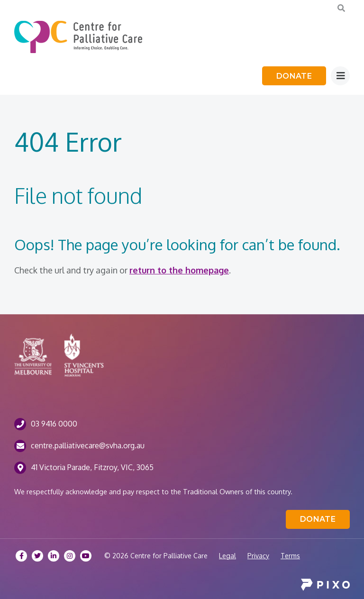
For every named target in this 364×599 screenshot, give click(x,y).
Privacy (258, 556)
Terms (290, 556)
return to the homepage (179, 270)
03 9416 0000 (54, 424)
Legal (227, 556)
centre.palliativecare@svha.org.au (88, 445)
